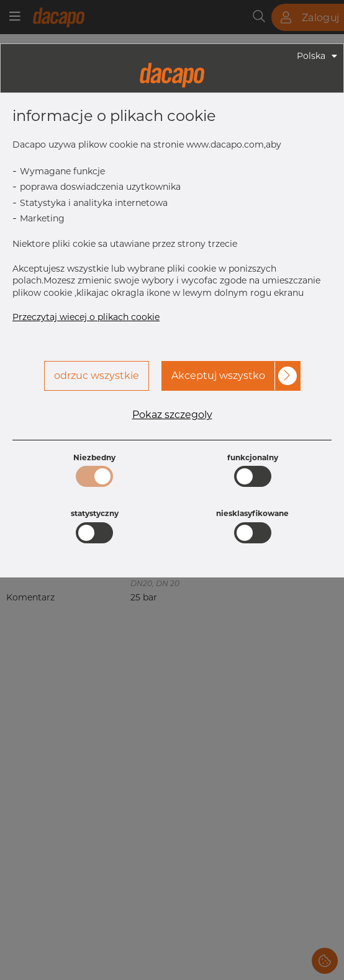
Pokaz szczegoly (172, 415)
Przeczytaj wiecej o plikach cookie (86, 317)
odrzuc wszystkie (97, 376)
